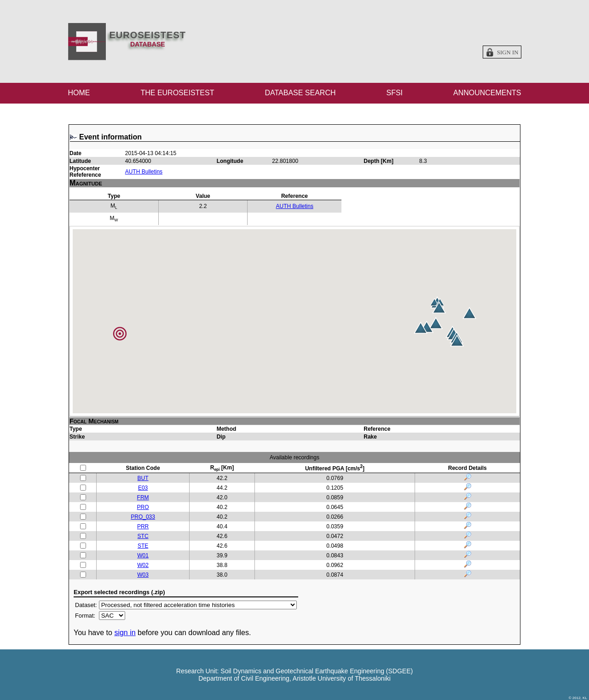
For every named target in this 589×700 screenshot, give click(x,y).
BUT (143, 478)
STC (143, 536)
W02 (143, 565)
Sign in (508, 52)
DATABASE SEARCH (300, 93)
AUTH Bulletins (144, 172)
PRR (143, 526)
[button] (469, 313)
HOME (79, 93)
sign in (125, 633)
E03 (143, 488)
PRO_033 (143, 517)
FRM (143, 498)
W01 (143, 555)
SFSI (394, 93)
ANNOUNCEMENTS (487, 93)
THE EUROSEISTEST (177, 93)
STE (143, 546)
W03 (143, 575)
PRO (143, 507)
